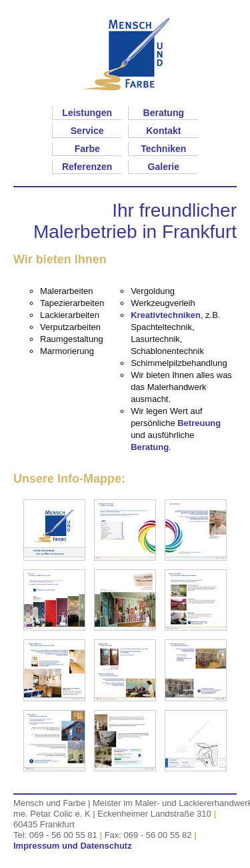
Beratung (164, 113)
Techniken (163, 149)
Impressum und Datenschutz (73, 846)
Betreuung (199, 423)
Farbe (87, 149)
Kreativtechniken (166, 315)
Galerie (164, 167)
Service (87, 131)
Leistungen (87, 113)
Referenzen (87, 167)
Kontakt (163, 131)
